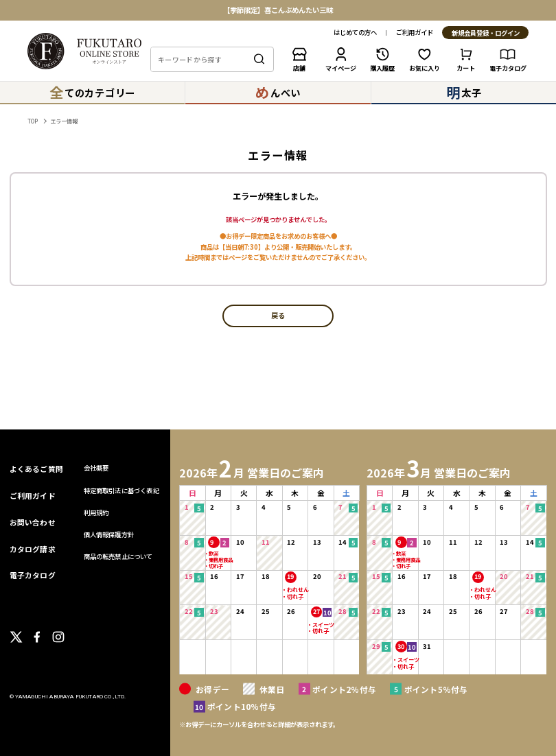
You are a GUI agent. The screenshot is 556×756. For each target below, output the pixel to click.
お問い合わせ (33, 522)
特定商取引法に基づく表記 (121, 491)
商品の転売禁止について (118, 556)
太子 (464, 92)
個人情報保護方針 (109, 534)
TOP (33, 121)
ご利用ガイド (415, 33)
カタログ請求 (33, 549)
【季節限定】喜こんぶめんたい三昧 (278, 10)
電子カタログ (33, 575)
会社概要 (96, 468)
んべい (278, 92)
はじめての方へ (355, 33)
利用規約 (96, 512)
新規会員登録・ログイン (486, 33)
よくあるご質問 (37, 469)
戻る (278, 316)
